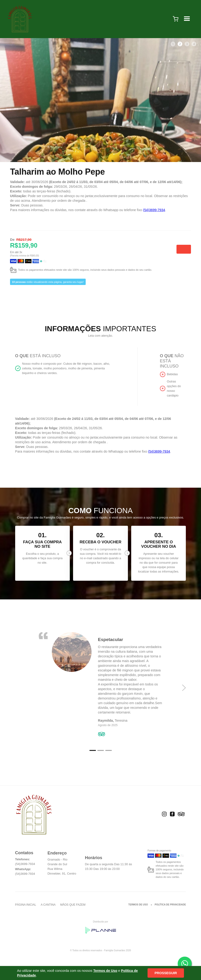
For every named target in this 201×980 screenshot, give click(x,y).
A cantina (48, 905)
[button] (176, 19)
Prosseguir (166, 973)
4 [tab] (194, 44)
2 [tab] (180, 44)
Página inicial (26, 905)
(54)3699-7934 (154, 210)
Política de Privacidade (170, 905)
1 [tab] (173, 44)
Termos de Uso (138, 905)
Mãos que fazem (73, 905)
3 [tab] (187, 44)
